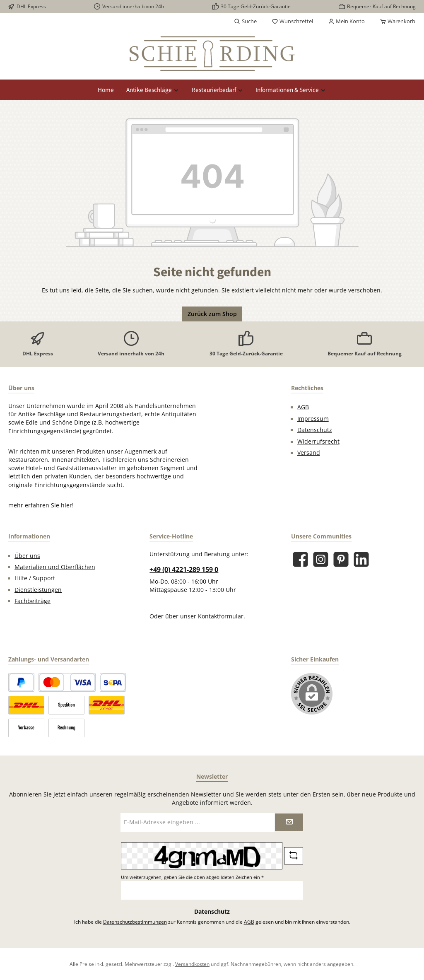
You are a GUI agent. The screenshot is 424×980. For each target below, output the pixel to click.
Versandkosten (192, 964)
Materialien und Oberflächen (55, 567)
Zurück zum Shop (212, 314)
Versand (309, 453)
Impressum (313, 419)
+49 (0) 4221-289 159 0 (184, 570)
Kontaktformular (221, 616)
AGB (303, 407)
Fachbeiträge (33, 601)
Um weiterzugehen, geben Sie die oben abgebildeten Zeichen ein (192, 877)
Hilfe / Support (35, 578)
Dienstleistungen (38, 590)
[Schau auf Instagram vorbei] (321, 559)
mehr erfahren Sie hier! (41, 505)
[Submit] (289, 822)
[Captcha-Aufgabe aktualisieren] (294, 856)
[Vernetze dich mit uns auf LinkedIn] (361, 559)
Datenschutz (315, 430)
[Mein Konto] (346, 22)
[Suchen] (245, 22)
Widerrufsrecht (318, 442)
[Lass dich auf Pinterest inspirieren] (341, 559)
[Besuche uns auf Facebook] (300, 559)
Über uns (27, 556)
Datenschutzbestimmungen (135, 922)
